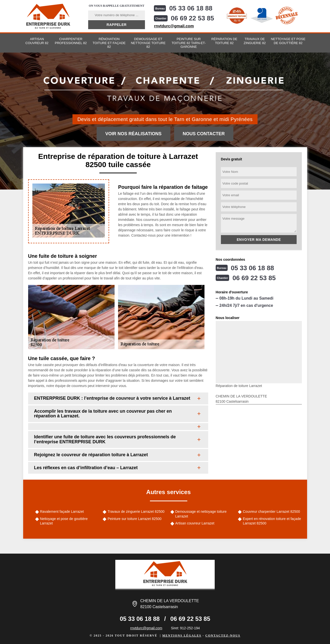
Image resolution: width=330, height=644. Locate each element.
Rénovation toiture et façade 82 (109, 43)
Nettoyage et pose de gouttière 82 (288, 41)
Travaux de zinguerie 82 (255, 41)
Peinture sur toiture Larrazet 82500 (134, 519)
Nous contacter (204, 134)
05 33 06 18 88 (191, 8)
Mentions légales (182, 636)
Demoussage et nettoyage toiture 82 (148, 43)
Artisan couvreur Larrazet (195, 523)
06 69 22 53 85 (193, 18)
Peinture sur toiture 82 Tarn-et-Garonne (189, 43)
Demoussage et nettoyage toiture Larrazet (201, 514)
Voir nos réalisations (133, 134)
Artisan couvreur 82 (37, 41)
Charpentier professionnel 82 (71, 41)
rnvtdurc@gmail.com (174, 26)
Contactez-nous (223, 636)
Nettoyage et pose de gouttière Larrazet (64, 521)
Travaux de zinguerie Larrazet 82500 (136, 512)
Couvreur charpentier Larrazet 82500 (271, 512)
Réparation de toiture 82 (224, 41)
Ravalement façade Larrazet (62, 512)
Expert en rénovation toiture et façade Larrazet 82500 (272, 521)
